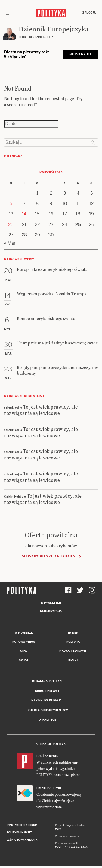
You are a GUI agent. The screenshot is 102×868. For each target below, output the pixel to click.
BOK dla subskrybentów (47, 710)
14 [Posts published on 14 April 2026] (24, 214)
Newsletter (51, 603)
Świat (24, 660)
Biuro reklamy (47, 691)
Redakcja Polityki (47, 681)
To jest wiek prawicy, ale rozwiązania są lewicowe (41, 410)
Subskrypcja (51, 611)
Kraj (24, 651)
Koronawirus (24, 642)
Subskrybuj (81, 54)
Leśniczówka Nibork (22, 840)
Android (52, 756)
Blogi (73, 660)
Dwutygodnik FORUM (22, 825)
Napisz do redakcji (47, 700)
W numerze (24, 633)
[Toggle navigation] (8, 13)
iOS (39, 756)
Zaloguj (89, 13)
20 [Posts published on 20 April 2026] (11, 225)
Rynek (73, 633)
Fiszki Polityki (49, 788)
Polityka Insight (19, 833)
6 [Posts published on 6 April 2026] (11, 204)
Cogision (71, 825)
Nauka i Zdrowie (73, 651)
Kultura (73, 642)
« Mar (10, 243)
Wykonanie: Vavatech (68, 836)
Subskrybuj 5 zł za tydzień (49, 556)
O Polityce (47, 720)
